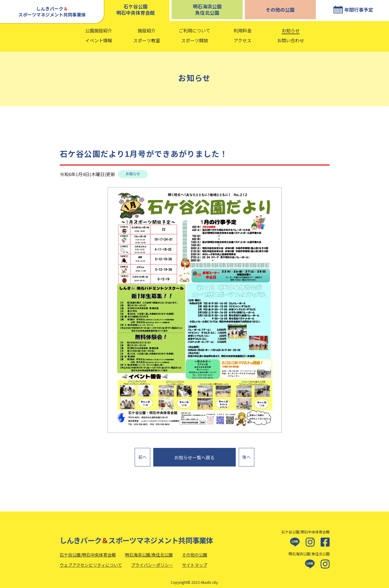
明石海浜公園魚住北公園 (207, 9)
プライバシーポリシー (152, 561)
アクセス (242, 40)
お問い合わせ (291, 40)
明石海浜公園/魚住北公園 (149, 551)
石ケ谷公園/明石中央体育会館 (88, 551)
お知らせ (291, 30)
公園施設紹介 (99, 30)
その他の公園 (280, 10)
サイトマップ (195, 561)
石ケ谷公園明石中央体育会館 (136, 9)
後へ (247, 455)
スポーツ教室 (147, 40)
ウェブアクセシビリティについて (91, 561)
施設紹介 (147, 30)
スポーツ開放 (195, 40)
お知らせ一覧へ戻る (194, 456)
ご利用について (194, 30)
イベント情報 (99, 40)
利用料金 (243, 30)
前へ (142, 455)
